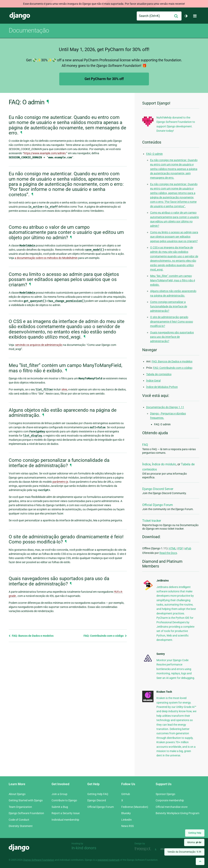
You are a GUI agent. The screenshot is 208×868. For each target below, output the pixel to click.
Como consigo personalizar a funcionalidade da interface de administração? (169, 306)
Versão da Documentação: (184, 852)
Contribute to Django (64, 800)
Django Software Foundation (26, 813)
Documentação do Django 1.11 (165, 407)
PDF (181, 548)
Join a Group (59, 794)
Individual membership (65, 820)
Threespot (144, 849)
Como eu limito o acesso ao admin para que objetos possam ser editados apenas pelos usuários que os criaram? (174, 237)
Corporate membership (170, 800)
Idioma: (194, 842)
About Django (17, 794)
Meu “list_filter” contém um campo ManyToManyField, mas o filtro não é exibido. (173, 280)
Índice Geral (153, 381)
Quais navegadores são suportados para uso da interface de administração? (172, 337)
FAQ (145, 445)
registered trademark (108, 860)
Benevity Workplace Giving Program (177, 813)
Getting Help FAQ (98, 794)
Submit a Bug (60, 807)
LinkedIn (127, 820)
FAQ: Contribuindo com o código (105, 636)
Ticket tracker (152, 521)
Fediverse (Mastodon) (135, 807)
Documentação (29, 30)
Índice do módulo (164, 464)
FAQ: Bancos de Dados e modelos (31, 636)
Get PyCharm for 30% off (104, 79)
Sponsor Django (165, 794)
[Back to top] (200, 861)
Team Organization (20, 807)
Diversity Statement (21, 826)
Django (20, 16)
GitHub (126, 794)
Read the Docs (168, 553)
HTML (172, 548)
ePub (188, 548)
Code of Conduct (19, 820)
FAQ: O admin (154, 154)
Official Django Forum (158, 505)
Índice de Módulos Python (162, 387)
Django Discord (97, 800)
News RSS (128, 826)
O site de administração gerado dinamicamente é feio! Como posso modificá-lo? (172, 322)
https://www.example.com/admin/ (45, 153)
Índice (146, 464)
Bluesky (126, 813)
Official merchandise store (172, 807)
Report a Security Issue (66, 813)
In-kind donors (84, 848)
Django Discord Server (158, 489)
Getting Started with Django (26, 800)
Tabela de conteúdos (159, 374)
